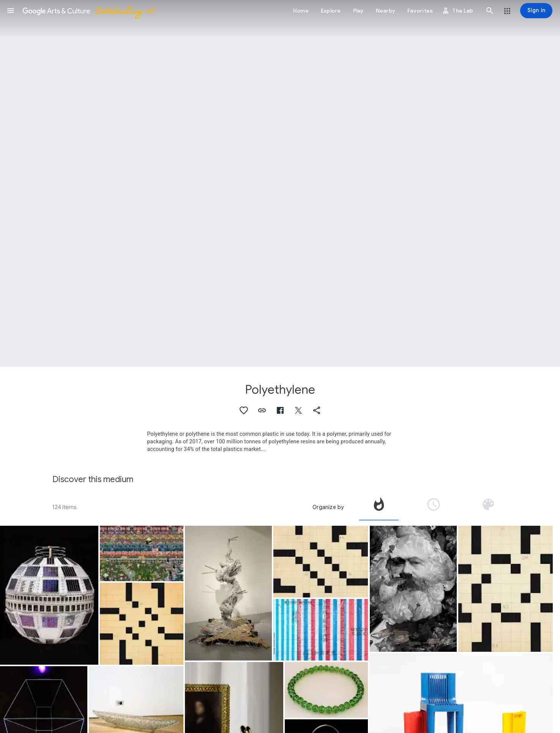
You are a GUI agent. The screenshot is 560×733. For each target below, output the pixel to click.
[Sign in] (536, 11)
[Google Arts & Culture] (88, 11)
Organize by (328, 507)
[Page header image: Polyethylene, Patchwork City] (280, 183)
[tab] (379, 507)
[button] (11, 11)
